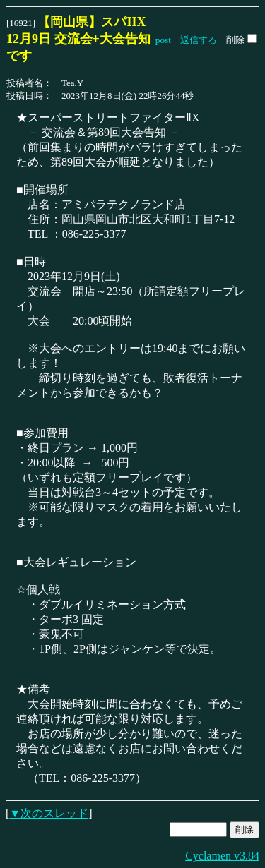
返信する (199, 40)
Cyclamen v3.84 (222, 856)
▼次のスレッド (49, 813)
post (163, 40)
